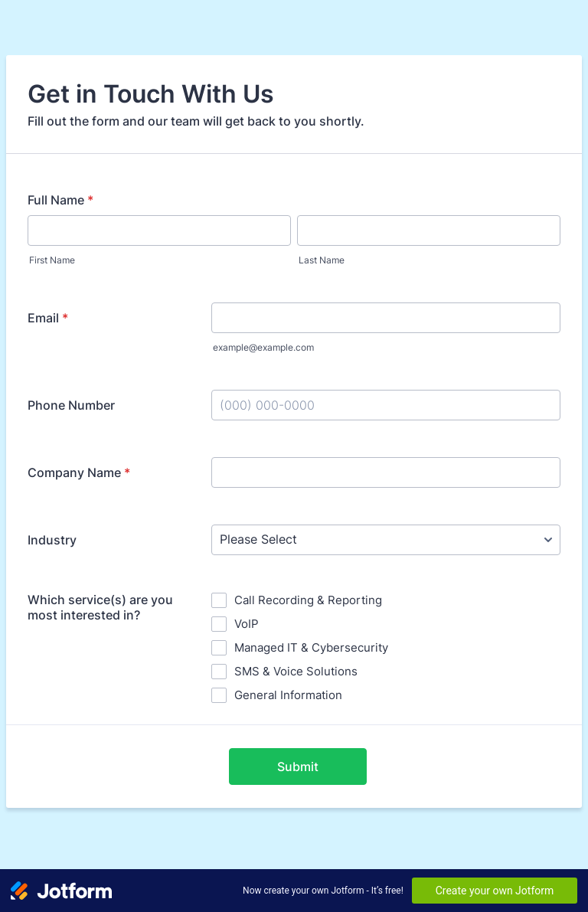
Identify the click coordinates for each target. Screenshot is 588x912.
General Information (288, 695)
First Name (52, 260)
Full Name (60, 200)
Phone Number (71, 405)
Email (48, 318)
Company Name (79, 472)
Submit (298, 767)
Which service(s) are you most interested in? (100, 607)
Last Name (322, 260)
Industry (52, 540)
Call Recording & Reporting (308, 600)
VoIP (247, 624)
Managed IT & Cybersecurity (311, 647)
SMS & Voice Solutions (296, 671)
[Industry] (386, 540)
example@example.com (263, 347)
